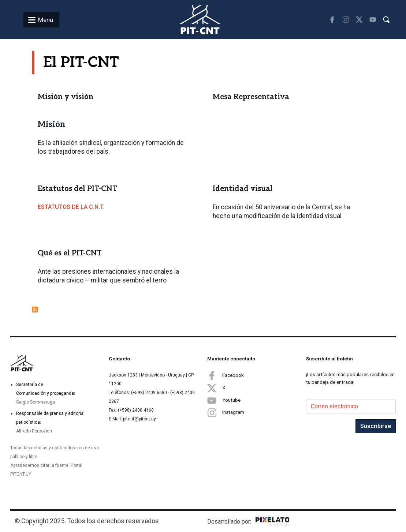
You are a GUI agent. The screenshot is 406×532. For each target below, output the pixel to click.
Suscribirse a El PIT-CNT (35, 310)
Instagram (226, 413)
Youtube (224, 400)
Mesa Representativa (251, 97)
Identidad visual (243, 189)
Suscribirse (376, 426)
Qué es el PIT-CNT (70, 253)
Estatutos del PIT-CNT (77, 189)
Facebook (226, 375)
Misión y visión (66, 97)
